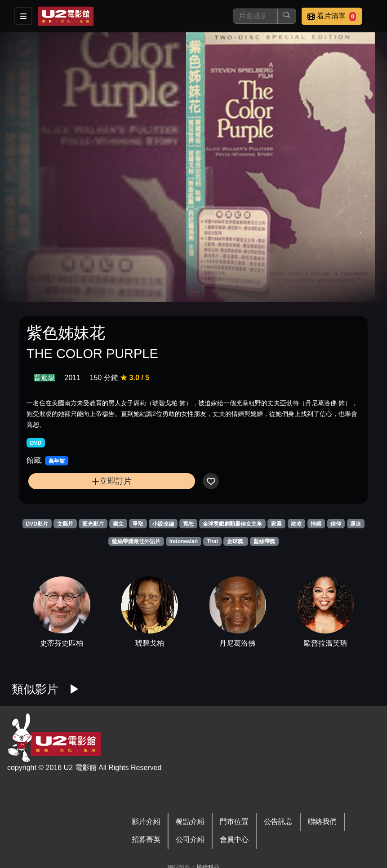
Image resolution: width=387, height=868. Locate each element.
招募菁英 (146, 839)
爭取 (138, 524)
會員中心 (234, 839)
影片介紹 (146, 821)
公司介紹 (190, 839)
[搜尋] (255, 16)
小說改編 (163, 524)
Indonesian (184, 541)
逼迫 (356, 524)
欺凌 (296, 524)
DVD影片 (37, 524)
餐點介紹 (190, 821)
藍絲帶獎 (264, 541)
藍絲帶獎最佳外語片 (136, 541)
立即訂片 (112, 481)
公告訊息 (278, 821)
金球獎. (236, 541)
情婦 (316, 524)
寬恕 (188, 524)
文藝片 (65, 524)
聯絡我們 (322, 821)
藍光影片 (93, 524)
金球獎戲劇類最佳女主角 (232, 524)
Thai (212, 541)
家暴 (276, 524)
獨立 (118, 524)
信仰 (336, 524)
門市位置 (234, 821)
